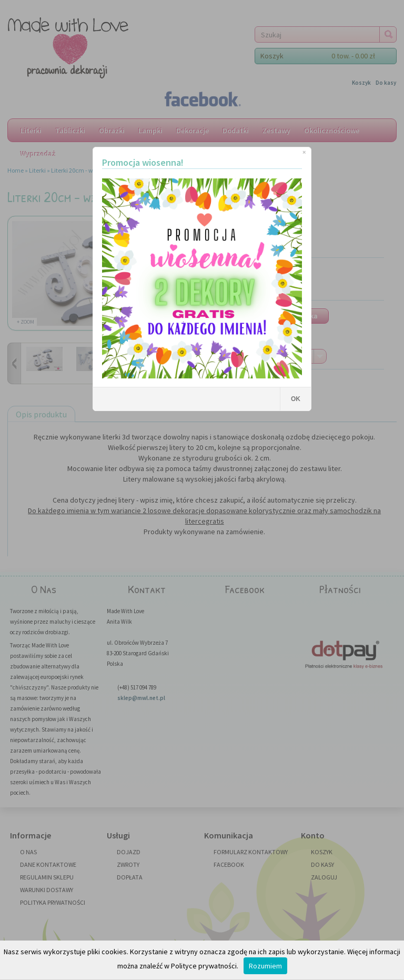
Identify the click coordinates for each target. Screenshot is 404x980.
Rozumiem (265, 966)
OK (296, 399)
